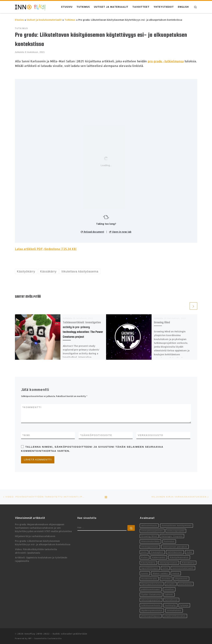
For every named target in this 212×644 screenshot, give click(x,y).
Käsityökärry (148, 563)
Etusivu (19, 20)
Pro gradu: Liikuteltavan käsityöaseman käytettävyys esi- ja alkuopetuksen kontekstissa (43, 543)
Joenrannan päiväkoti (175, 547)
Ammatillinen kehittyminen (177, 525)
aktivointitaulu (149, 525)
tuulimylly (170, 605)
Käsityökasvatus (179, 557)
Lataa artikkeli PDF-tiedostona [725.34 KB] (46, 249)
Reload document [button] (92, 232)
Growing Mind (162, 322)
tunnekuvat (171, 600)
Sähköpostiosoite (96, 435)
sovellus (169, 589)
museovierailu (149, 579)
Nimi (26, 435)
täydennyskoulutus (152, 610)
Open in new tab (120, 232)
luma (165, 568)
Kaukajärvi (157, 552)
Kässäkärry (188, 563)
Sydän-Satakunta (151, 595)
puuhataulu (186, 584)
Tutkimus (70, 20)
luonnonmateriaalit (183, 568)
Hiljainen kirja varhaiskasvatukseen (35, 536)
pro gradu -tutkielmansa (166, 61)
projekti (171, 584)
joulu (144, 552)
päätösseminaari (151, 589)
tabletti (169, 595)
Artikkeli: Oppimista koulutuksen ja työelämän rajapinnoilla (41, 559)
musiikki (166, 579)
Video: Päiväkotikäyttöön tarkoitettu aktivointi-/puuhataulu (36, 551)
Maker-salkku (160, 573)
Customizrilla (55, 638)
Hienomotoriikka (150, 541)
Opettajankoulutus (152, 584)
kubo (189, 552)
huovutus (169, 541)
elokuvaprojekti (176, 531)
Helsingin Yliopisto (172, 536)
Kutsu (145, 557)
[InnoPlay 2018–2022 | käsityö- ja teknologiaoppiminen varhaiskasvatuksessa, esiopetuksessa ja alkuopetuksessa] (30, 7)
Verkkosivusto (150, 435)
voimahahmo (174, 610)
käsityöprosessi (169, 563)
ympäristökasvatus (175, 616)
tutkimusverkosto (151, 605)
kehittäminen (175, 552)
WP (30, 638)
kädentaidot (159, 557)
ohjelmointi (181, 579)
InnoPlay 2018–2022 (37, 634)
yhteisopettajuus (151, 616)
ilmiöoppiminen (150, 547)
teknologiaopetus (151, 600)
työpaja (184, 605)
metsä (176, 573)
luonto (145, 573)
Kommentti (32, 407)
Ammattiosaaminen (152, 531)
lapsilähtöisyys (150, 568)
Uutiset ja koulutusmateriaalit (44, 20)
